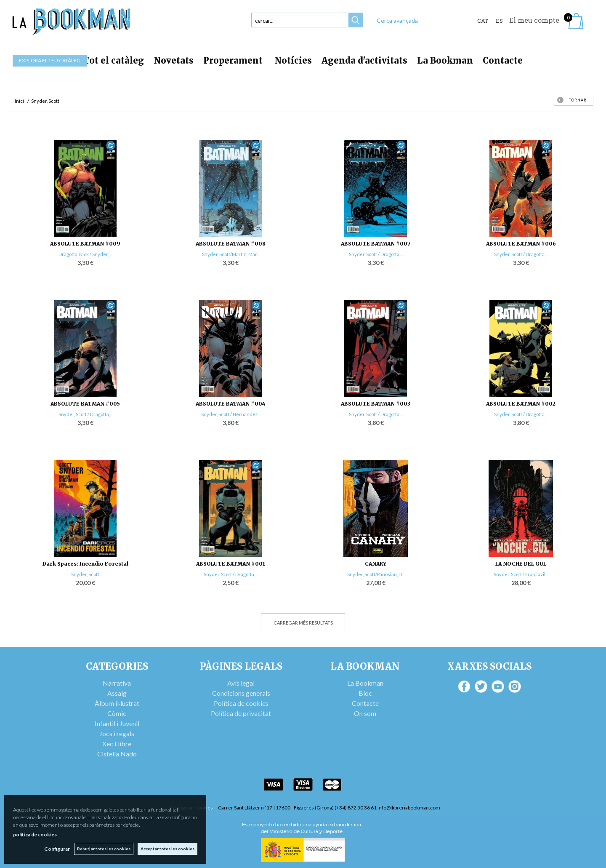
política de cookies (35, 835)
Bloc (365, 693)
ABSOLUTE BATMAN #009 (85, 244)
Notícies (293, 60)
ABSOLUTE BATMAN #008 (231, 244)
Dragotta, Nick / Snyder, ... (85, 254)
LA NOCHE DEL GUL (521, 564)
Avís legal (241, 683)
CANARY (376, 564)
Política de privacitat (241, 713)
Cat (483, 21)
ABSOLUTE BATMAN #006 (521, 244)
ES (499, 21)
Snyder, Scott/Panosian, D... (376, 574)
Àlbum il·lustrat (117, 703)
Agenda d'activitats (364, 60)
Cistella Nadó (117, 754)
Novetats (174, 60)
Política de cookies (241, 703)
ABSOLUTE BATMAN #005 (85, 404)
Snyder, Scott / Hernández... (231, 414)
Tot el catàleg (114, 60)
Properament (234, 60)
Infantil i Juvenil (117, 723)
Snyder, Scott (85, 574)
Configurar (57, 849)
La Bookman (445, 60)
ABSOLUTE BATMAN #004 (231, 404)
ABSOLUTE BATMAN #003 (376, 404)
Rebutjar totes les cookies (104, 849)
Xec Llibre (117, 744)
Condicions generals (241, 693)
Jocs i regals (117, 733)
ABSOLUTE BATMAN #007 (376, 244)
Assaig (117, 693)
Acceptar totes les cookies (167, 849)
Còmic (117, 713)
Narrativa (117, 683)
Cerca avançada (397, 20)
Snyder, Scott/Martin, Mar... (231, 254)
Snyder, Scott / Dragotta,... (376, 254)
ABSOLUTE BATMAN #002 (521, 404)
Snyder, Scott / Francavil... (521, 574)
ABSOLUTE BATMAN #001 (231, 564)
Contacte (503, 60)
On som (365, 713)
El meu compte (534, 20)
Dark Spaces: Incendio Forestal (85, 564)
